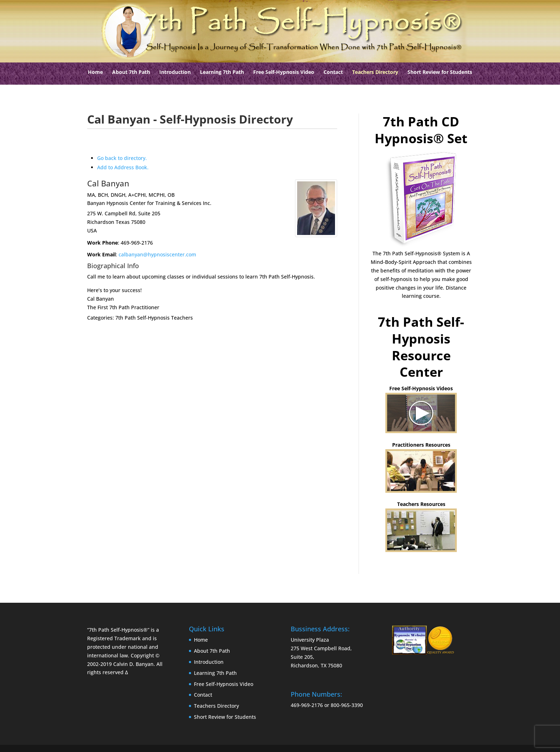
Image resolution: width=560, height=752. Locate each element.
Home (95, 72)
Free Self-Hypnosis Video (284, 72)
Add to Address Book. (123, 167)
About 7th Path (131, 72)
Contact (333, 72)
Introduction (175, 72)
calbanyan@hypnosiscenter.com (157, 254)
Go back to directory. (122, 158)
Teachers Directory (375, 72)
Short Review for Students (440, 72)
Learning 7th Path (222, 72)
